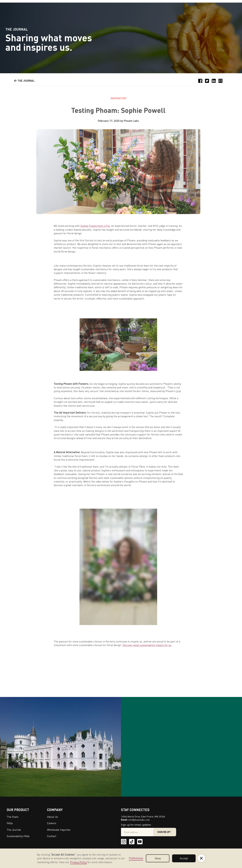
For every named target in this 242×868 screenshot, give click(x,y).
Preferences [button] (136, 858)
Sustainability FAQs (18, 836)
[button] (201, 858)
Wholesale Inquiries (59, 830)
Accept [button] (184, 858)
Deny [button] (158, 858)
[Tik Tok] (132, 842)
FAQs (10, 823)
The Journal (14, 830)
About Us (53, 817)
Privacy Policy (78, 862)
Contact (52, 836)
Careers (52, 823)
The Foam (13, 817)
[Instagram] (124, 842)
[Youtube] (140, 842)
